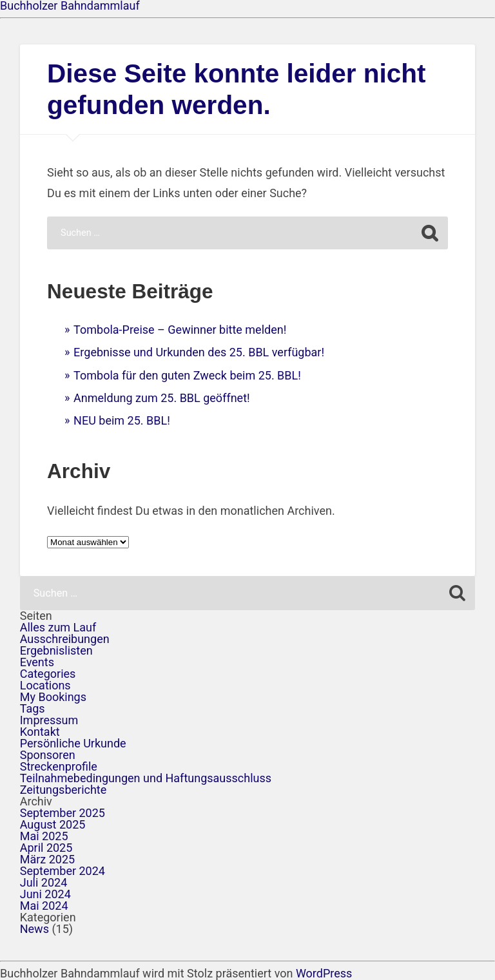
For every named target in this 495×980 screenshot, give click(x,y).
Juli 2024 (44, 882)
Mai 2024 (44, 906)
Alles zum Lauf (58, 627)
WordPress (324, 973)
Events (37, 662)
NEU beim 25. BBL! (122, 420)
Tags (33, 708)
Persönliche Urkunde (73, 743)
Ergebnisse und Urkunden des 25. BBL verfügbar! (199, 352)
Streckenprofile (59, 766)
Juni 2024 (45, 894)
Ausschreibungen (65, 639)
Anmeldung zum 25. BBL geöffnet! (162, 398)
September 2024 (63, 871)
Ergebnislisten (56, 650)
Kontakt (40, 732)
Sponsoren (48, 755)
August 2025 (53, 824)
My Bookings (53, 697)
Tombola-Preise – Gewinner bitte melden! (180, 330)
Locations (45, 685)
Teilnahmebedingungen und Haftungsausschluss (146, 778)
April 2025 (46, 848)
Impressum (49, 720)
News (34, 929)
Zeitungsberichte (63, 790)
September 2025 (63, 813)
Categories (48, 674)
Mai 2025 (44, 836)
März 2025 (47, 859)
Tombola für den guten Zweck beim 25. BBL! (187, 375)
